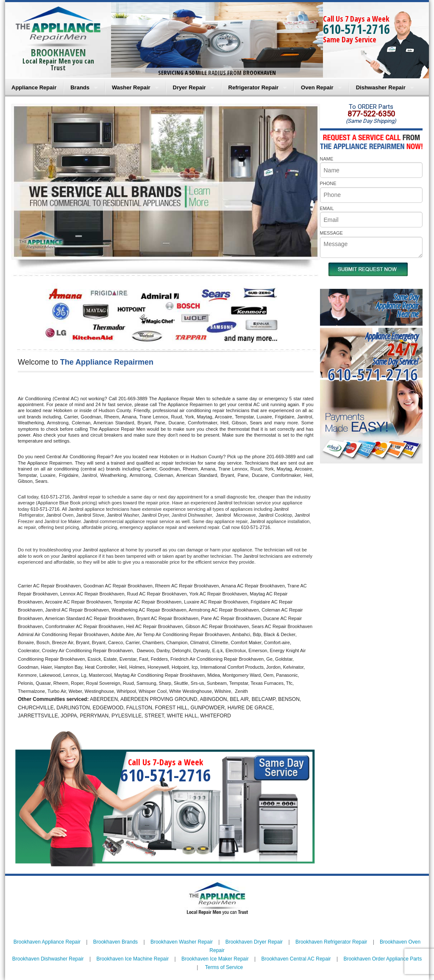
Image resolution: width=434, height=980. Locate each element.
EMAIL (327, 208)
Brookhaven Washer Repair (182, 942)
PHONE (328, 183)
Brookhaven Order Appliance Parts (383, 959)
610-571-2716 (356, 29)
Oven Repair (317, 87)
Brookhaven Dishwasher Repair (48, 959)
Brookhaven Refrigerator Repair (331, 942)
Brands (80, 87)
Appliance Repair (34, 87)
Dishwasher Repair (381, 87)
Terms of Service (224, 967)
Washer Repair (131, 87)
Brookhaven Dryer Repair (254, 942)
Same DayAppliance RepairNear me (397, 306)
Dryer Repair (189, 87)
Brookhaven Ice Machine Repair (132, 959)
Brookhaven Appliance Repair (47, 942)
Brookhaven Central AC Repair (296, 959)
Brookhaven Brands (115, 942)
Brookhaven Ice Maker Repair (215, 959)
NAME (327, 159)
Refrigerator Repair (253, 87)
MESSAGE (331, 233)
